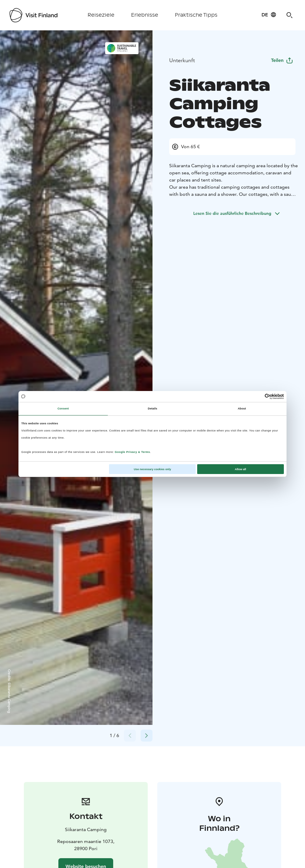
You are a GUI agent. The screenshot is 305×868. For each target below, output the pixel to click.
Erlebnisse (145, 15)
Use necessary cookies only (152, 469)
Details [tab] (152, 409)
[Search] (290, 15)
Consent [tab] (63, 409)
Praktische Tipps (196, 15)
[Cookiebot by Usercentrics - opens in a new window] (258, 397)
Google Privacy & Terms (132, 452)
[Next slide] (147, 736)
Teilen (282, 60)
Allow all (240, 469)
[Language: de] (269, 15)
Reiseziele (101, 15)
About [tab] (242, 409)
